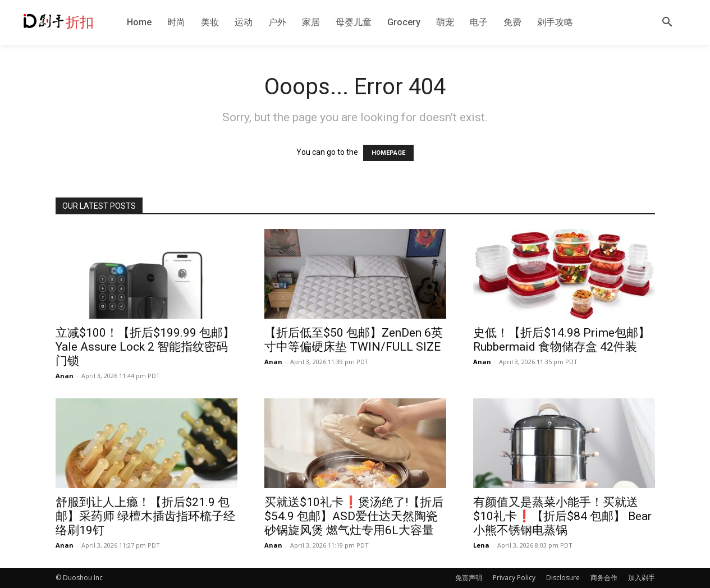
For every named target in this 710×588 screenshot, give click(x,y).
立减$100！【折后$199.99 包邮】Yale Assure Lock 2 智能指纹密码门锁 (145, 347)
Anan (65, 376)
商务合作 (604, 578)
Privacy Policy (514, 578)
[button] (667, 22)
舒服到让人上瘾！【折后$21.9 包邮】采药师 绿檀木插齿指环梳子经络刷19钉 (145, 516)
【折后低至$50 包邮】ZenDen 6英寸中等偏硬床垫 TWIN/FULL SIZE (354, 340)
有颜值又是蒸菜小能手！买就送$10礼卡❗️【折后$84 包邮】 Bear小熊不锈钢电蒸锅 (562, 516)
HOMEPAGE (388, 153)
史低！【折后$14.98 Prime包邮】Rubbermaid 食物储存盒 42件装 (562, 340)
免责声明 (469, 578)
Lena (481, 545)
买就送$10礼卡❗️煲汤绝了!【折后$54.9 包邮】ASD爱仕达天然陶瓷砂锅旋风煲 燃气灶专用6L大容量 (354, 516)
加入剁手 (642, 578)
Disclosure (563, 578)
